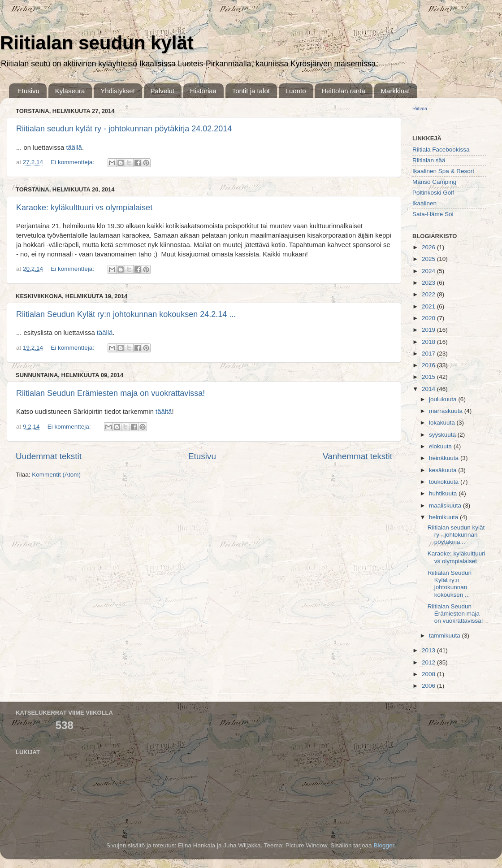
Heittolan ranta (343, 91)
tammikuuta (446, 636)
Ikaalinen (424, 203)
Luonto (296, 91)
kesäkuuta (444, 470)
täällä (74, 148)
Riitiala (420, 108)
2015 (429, 377)
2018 (429, 342)
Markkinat (396, 91)
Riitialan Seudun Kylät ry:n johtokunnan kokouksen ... (450, 584)
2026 (429, 247)
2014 (429, 389)
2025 (429, 259)
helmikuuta (444, 517)
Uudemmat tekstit (49, 456)
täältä (164, 412)
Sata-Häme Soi (433, 214)
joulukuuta (444, 399)
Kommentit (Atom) (56, 475)
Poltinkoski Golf (433, 193)
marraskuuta (447, 411)
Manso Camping (434, 182)
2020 (429, 318)
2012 (429, 662)
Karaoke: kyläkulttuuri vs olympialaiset (84, 208)
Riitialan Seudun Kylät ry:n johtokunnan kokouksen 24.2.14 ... (126, 314)
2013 (429, 650)
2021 (429, 306)
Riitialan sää (429, 160)
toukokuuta (445, 482)
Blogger (384, 845)
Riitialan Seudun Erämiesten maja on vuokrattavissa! (110, 393)
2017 (429, 354)
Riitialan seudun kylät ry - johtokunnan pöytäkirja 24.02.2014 (124, 129)
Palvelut (162, 91)
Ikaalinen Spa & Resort (443, 171)
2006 (429, 686)
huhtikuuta (444, 493)
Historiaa (203, 91)
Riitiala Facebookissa (441, 150)
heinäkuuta (445, 458)
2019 (429, 330)
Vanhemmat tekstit (357, 456)
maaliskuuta (446, 506)
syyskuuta (443, 435)
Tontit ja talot (251, 91)
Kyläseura (70, 91)
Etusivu (28, 91)
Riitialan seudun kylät (97, 43)
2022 (429, 294)
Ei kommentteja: (73, 162)
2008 (429, 674)
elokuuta (441, 446)
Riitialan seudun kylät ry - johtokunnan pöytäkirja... (456, 535)
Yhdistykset (118, 91)
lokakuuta (443, 423)
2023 (429, 283)
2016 (429, 365)
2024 (429, 271)
